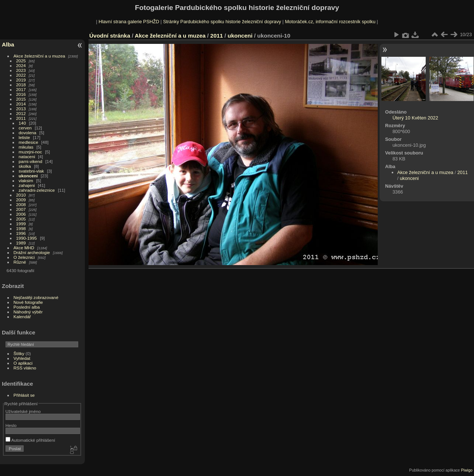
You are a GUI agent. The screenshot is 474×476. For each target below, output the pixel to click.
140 (23, 123)
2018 (21, 85)
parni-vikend (31, 161)
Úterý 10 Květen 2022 (415, 118)
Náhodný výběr (28, 312)
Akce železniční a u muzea (39, 56)
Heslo (11, 425)
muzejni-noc (30, 152)
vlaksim (26, 180)
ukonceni (28, 176)
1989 (21, 243)
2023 (21, 70)
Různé (20, 262)
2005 (21, 219)
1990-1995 (27, 238)
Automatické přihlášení (30, 440)
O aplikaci (23, 363)
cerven (25, 128)
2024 (21, 65)
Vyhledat (22, 358)
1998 (21, 228)
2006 (21, 214)
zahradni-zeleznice (37, 190)
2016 (21, 94)
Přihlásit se (24, 395)
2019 (21, 80)
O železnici (24, 257)
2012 (21, 113)
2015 (21, 99)
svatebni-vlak (32, 171)
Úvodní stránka (110, 36)
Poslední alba (27, 307)
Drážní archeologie (32, 252)
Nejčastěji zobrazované (36, 297)
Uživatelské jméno (23, 411)
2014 (21, 104)
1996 (21, 233)
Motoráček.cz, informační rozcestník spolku (330, 22)
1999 (21, 224)
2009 (21, 200)
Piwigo (467, 470)
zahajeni (27, 185)
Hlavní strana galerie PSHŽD (129, 22)
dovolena (28, 133)
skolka (25, 166)
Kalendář (22, 317)
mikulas (26, 147)
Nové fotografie (28, 302)
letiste (25, 137)
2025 (21, 61)
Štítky (19, 353)
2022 (21, 75)
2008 (21, 204)
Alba (8, 44)
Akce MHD (24, 248)
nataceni (27, 157)
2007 (21, 209)
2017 (21, 89)
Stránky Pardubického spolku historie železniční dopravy (222, 22)
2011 (21, 118)
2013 (21, 109)
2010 (21, 195)
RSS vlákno (25, 368)
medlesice (29, 142)
